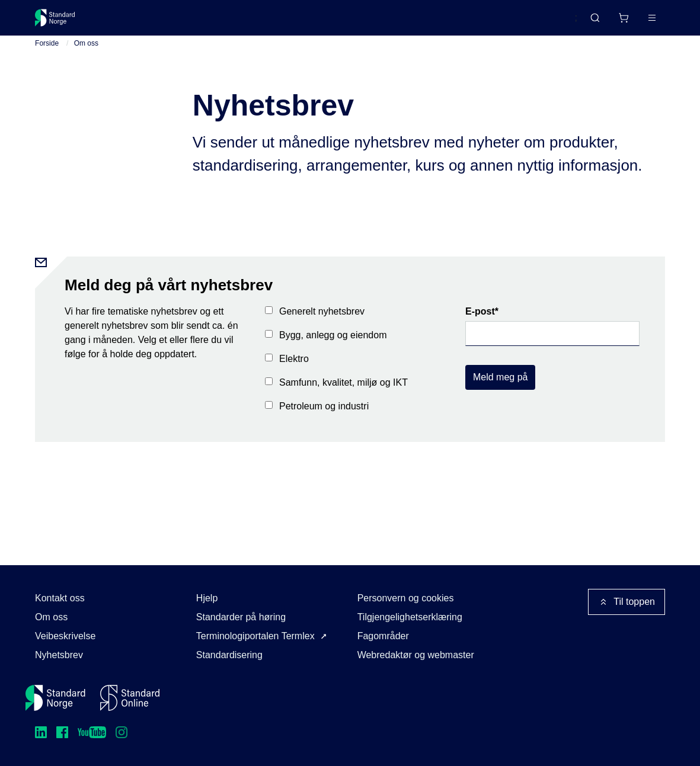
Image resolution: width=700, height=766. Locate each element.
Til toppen (627, 602)
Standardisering (229, 655)
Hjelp (207, 598)
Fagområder (383, 636)
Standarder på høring (241, 617)
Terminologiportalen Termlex (255, 636)
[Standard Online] (130, 698)
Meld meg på (501, 387)
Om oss (86, 53)
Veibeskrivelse (65, 636)
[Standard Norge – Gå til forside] (63, 23)
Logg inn (637, 22)
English (539, 23)
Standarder (135, 22)
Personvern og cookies (406, 598)
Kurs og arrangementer (309, 22)
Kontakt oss (60, 598)
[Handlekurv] (589, 23)
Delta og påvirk (210, 22)
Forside (47, 53)
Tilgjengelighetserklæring (410, 617)
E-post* (482, 321)
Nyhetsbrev (59, 655)
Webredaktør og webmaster (416, 655)
